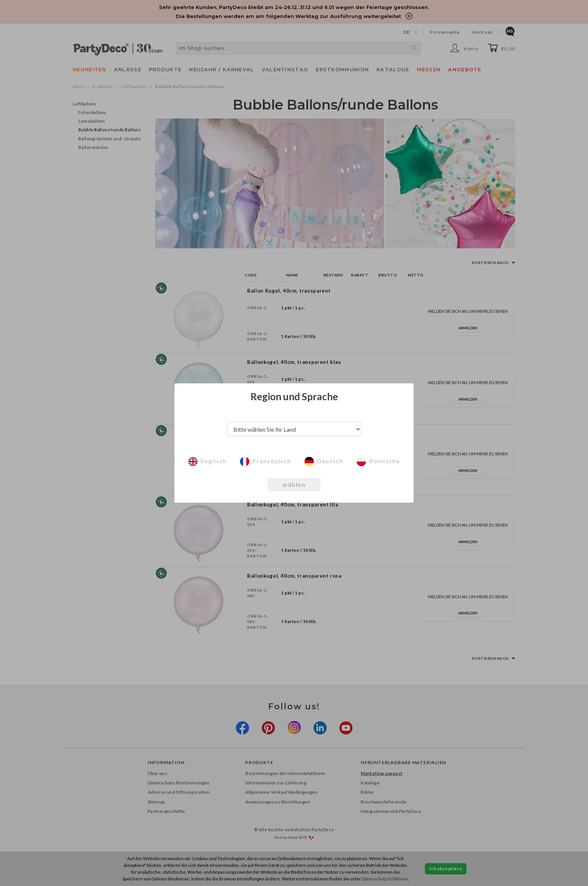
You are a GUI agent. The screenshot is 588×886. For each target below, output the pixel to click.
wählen (294, 484)
